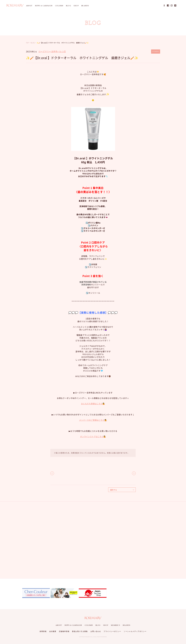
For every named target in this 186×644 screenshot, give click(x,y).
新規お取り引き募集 (80, 631)
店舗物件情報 (64, 631)
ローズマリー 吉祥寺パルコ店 (52, 52)
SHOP (76, 6)
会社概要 (53, 631)
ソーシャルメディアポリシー (135, 631)
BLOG (68, 6)
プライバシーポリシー (112, 631)
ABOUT (29, 6)
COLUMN (59, 6)
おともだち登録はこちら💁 (93, 404)
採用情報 (43, 631)
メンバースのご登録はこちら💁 (93, 420)
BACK (52, 473)
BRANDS (85, 6)
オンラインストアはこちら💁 (93, 437)
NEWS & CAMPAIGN (44, 6)
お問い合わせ (96, 631)
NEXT (134, 473)
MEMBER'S (115, 625)
